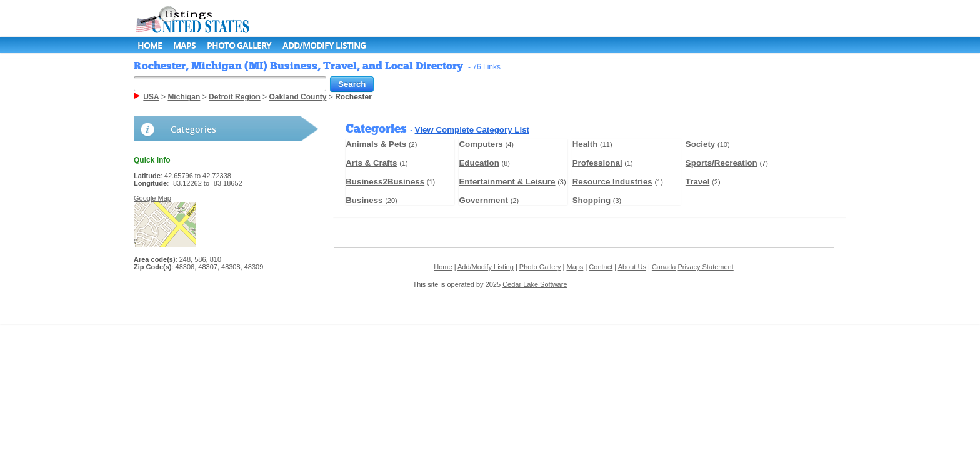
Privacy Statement (706, 267)
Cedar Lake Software (535, 284)
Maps (184, 45)
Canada (664, 267)
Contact (601, 267)
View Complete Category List (472, 130)
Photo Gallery (239, 45)
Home (150, 45)
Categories (193, 129)
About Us (632, 267)
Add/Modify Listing (324, 45)
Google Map (152, 198)
